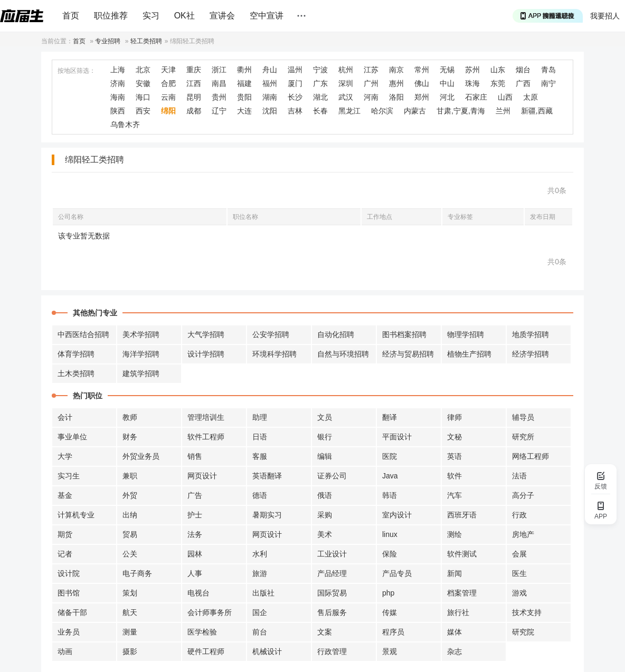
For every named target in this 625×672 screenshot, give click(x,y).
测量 (130, 632)
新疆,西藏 (537, 111)
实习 (151, 16)
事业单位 (72, 437)
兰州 (503, 111)
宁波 (320, 70)
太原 (531, 97)
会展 (519, 554)
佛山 (422, 83)
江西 (194, 83)
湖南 (270, 97)
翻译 (390, 417)
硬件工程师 (206, 651)
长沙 (295, 97)
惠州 (396, 83)
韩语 (390, 495)
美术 (325, 534)
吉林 (295, 111)
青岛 (548, 70)
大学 (65, 456)
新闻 (454, 573)
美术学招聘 (141, 334)
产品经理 (332, 573)
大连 (244, 111)
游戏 (519, 593)
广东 (320, 83)
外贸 (130, 495)
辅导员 (523, 417)
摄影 (130, 651)
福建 (244, 83)
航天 (130, 612)
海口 (143, 97)
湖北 (320, 97)
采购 (325, 515)
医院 (390, 456)
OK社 (184, 16)
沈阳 (270, 111)
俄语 (325, 495)
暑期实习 (267, 515)
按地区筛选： (77, 71)
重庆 (194, 70)
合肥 (168, 83)
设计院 (69, 573)
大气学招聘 (206, 334)
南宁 (548, 83)
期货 (65, 534)
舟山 (270, 70)
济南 (118, 83)
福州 (270, 83)
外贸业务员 (141, 456)
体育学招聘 (76, 354)
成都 (194, 111)
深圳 (346, 83)
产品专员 (397, 573)
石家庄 (476, 97)
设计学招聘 (206, 354)
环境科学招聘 (274, 354)
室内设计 (397, 515)
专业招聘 (108, 41)
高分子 (523, 495)
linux (390, 534)
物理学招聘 (466, 334)
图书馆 (69, 593)
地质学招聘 (531, 334)
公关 (130, 554)
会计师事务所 (210, 612)
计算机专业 (76, 515)
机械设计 (267, 651)
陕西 (118, 111)
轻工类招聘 (146, 41)
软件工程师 (206, 437)
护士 (195, 515)
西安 (143, 111)
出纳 (130, 515)
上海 (118, 70)
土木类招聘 (76, 373)
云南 (168, 97)
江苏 (371, 70)
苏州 (472, 70)
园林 (195, 554)
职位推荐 (111, 16)
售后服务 (332, 612)
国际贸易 (332, 593)
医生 (519, 573)
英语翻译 (267, 476)
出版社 (263, 593)
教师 (130, 417)
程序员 (393, 632)
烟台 (523, 70)
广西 (523, 83)
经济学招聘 (531, 354)
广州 (371, 83)
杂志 (454, 651)
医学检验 (202, 632)
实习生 (69, 476)
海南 (118, 97)
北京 (143, 70)
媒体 (454, 632)
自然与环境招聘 (343, 354)
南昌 (219, 83)
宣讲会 (222, 16)
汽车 (454, 495)
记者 (65, 554)
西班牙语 (462, 515)
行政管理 (332, 651)
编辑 (325, 456)
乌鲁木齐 (125, 124)
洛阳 (396, 97)
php (388, 593)
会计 (65, 417)
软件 (454, 476)
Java (390, 476)
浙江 (219, 70)
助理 (260, 417)
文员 (325, 417)
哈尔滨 (382, 111)
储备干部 (72, 612)
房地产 (523, 534)
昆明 (194, 97)
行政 (519, 515)
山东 (498, 70)
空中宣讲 (267, 16)
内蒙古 (415, 111)
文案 (325, 632)
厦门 (295, 83)
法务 (195, 534)
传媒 (390, 612)
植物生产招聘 (469, 354)
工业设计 (332, 554)
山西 (505, 97)
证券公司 (332, 476)
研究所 (523, 437)
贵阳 (244, 97)
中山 (447, 83)
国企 (260, 612)
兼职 (130, 476)
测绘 (454, 534)
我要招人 (605, 16)
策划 (130, 593)
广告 (195, 495)
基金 (65, 495)
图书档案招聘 (404, 334)
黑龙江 (349, 111)
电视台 (198, 593)
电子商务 (137, 573)
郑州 (422, 97)
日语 (260, 437)
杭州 (346, 70)
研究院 (523, 632)
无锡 (447, 70)
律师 (454, 417)
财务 (130, 437)
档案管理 (462, 593)
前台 (260, 632)
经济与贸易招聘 (408, 354)
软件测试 (462, 554)
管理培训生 (206, 417)
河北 (447, 97)
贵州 (219, 97)
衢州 (244, 70)
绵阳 (168, 111)
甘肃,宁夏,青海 (461, 111)
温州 (295, 70)
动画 (65, 651)
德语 (260, 495)
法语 (519, 476)
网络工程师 (531, 456)
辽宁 (219, 111)
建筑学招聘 (141, 373)
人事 (195, 573)
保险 (390, 554)
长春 (320, 111)
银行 (325, 437)
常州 (422, 70)
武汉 (346, 97)
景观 (390, 651)
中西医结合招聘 (83, 334)
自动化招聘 (336, 334)
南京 (396, 70)
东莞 (498, 83)
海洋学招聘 (141, 354)
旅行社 (458, 612)
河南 (371, 97)
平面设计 (397, 437)
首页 (71, 16)
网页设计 (202, 476)
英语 (454, 456)
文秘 (454, 437)
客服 (260, 456)
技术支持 (527, 612)
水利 (260, 554)
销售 (195, 456)
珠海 (472, 83)
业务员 (69, 632)
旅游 (260, 573)
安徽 (143, 83)
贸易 (130, 534)
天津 (168, 70)
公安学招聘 (271, 334)
